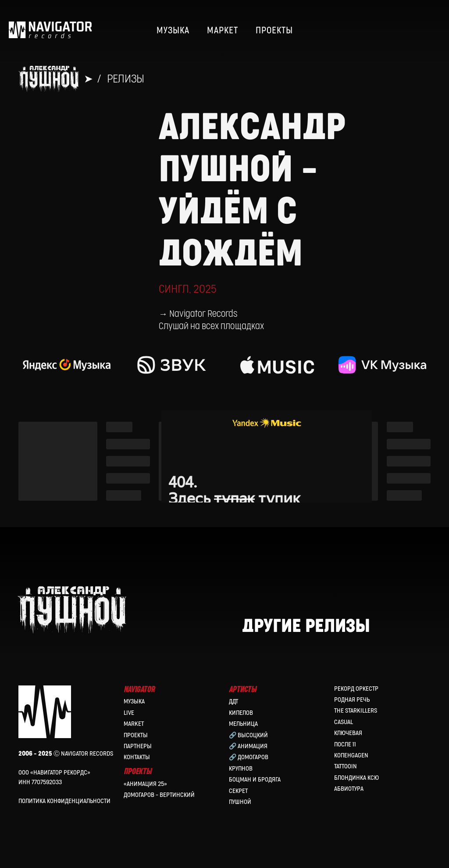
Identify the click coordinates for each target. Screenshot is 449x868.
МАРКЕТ (223, 31)
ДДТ (233, 701)
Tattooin (346, 766)
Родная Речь (352, 700)
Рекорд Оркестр (356, 689)
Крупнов (241, 769)
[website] (412, 31)
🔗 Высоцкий (248, 735)
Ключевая (348, 733)
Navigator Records (203, 314)
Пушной (240, 802)
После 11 (345, 744)
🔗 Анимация (248, 746)
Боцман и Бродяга (255, 780)
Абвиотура (349, 789)
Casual (344, 722)
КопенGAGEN (351, 755)
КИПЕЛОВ (241, 713)
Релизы (126, 79)
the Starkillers (356, 711)
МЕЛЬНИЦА (243, 724)
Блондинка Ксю (356, 778)
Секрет (238, 791)
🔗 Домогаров (249, 757)
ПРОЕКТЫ (274, 31)
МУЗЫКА (173, 31)
